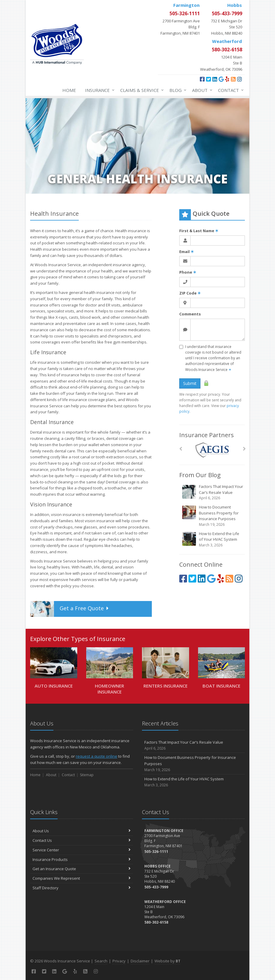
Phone (188, 272)
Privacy (119, 961)
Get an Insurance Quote (82, 869)
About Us (82, 831)
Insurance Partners (207, 435)
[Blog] (233, 79)
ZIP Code (190, 293)
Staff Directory (82, 888)
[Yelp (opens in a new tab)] (227, 79)
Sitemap (87, 775)
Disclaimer (140, 961)
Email (187, 252)
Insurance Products (82, 859)
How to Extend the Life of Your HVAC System (213, 539)
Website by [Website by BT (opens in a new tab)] (167, 961)
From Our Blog (200, 475)
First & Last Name (199, 231)
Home (69, 90)
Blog (177, 90)
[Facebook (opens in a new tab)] (202, 79)
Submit (190, 383)
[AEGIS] (212, 450)
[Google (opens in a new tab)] (221, 79)
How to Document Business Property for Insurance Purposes (213, 516)
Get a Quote (70, 609)
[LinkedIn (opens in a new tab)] (215, 79)
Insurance (99, 90)
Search (101, 961)
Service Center (82, 850)
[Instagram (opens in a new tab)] (240, 79)
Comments (190, 314)
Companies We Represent (82, 878)
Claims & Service (141, 90)
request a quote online (96, 756)
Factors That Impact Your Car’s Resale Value (213, 492)
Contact (230, 90)
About (201, 90)
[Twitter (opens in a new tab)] (208, 79)
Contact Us (82, 840)
